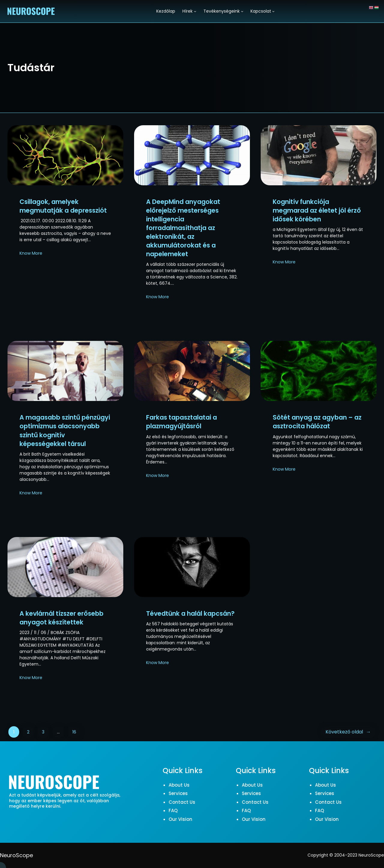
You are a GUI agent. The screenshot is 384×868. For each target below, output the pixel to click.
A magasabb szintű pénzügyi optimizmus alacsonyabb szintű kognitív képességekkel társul (65, 430)
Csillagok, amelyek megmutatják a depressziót (63, 206)
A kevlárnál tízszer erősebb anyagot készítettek (61, 618)
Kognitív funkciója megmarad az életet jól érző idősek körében (317, 210)
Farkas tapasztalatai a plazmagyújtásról (181, 422)
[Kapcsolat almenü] (273, 11)
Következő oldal (348, 732)
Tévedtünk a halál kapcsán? (190, 613)
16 (74, 732)
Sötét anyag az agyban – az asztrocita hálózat (317, 422)
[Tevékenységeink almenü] (242, 11)
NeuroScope (16, 855)
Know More (31, 253)
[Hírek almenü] (195, 11)
